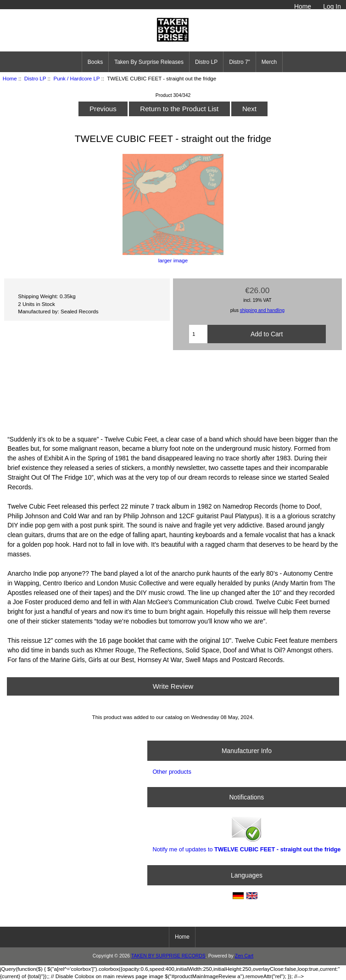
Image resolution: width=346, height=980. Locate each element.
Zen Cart (244, 956)
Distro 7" (240, 62)
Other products (172, 772)
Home (303, 6)
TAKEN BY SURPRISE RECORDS (168, 956)
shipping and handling (262, 310)
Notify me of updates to (246, 834)
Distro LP (35, 78)
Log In (332, 6)
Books (95, 62)
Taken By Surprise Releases (149, 62)
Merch (269, 62)
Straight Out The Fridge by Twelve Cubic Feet (173, 391)
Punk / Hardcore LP (76, 78)
